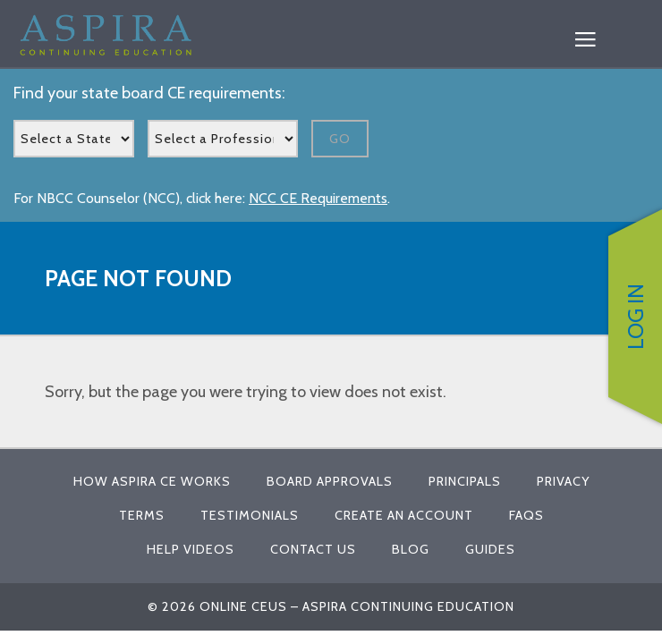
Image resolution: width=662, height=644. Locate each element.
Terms (142, 515)
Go (340, 139)
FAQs (526, 515)
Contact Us (313, 549)
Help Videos (191, 549)
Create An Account (404, 515)
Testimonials (250, 515)
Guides (490, 549)
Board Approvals (330, 481)
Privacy (563, 481)
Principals (465, 481)
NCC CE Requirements (318, 198)
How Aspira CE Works (152, 481)
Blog (411, 549)
